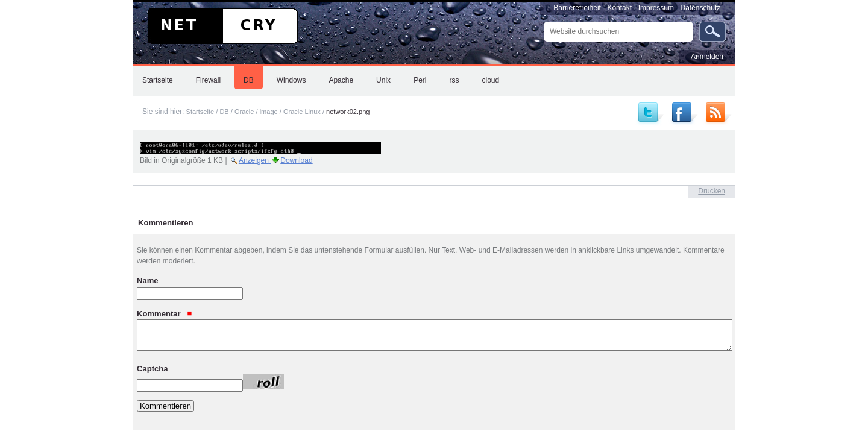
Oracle (244, 112)
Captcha (153, 368)
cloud (490, 80)
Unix (383, 80)
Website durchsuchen (543, 21)
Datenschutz (701, 8)
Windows (291, 80)
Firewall (208, 80)
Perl (420, 80)
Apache (341, 80)
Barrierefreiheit (577, 8)
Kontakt (619, 8)
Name (148, 281)
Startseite (158, 80)
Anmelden (707, 57)
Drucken (712, 191)
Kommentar (165, 313)
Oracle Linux (302, 112)
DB (249, 80)
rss (454, 80)
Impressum (656, 8)
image (269, 112)
